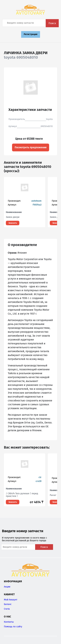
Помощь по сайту (13, 627)
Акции (7, 587)
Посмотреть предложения (31, 147)
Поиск (52, 23)
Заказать (13, 223)
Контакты (9, 622)
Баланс (8, 604)
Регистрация (31, 34)
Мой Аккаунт (11, 600)
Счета (7, 609)
